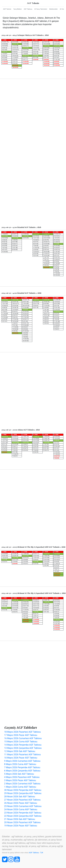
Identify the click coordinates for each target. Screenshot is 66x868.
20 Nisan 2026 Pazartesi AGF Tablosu (22, 822)
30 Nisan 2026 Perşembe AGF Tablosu (23, 790)
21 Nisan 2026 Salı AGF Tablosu (20, 819)
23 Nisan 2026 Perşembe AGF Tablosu (23, 813)
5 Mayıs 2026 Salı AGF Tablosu (19, 774)
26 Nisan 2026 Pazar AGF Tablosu (21, 803)
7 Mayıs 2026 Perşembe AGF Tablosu (22, 767)
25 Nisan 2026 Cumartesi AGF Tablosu (23, 806)
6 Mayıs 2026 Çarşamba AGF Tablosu (22, 771)
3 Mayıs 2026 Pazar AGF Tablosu (20, 780)
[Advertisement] (33, 117)
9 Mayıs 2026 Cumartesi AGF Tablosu (22, 761)
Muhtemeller (54, 9)
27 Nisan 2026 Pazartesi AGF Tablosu (22, 800)
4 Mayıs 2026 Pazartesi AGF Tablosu (22, 777)
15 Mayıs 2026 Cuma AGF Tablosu (21, 742)
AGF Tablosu (28, 9)
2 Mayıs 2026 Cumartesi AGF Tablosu (22, 784)
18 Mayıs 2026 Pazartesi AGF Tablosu (22, 732)
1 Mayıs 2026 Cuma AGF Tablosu (20, 787)
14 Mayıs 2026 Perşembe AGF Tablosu (23, 745)
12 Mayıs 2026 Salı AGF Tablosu (20, 751)
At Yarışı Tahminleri (41, 9)
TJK (42, 853)
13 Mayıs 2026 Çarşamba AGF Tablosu (23, 748)
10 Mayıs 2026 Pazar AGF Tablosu (21, 758)
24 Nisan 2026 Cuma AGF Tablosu (21, 809)
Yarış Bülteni (18, 9)
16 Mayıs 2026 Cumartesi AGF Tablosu (23, 738)
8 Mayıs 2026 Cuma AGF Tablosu (20, 764)
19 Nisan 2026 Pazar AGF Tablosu (21, 826)
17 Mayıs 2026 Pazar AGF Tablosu (21, 735)
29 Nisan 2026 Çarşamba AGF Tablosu (23, 793)
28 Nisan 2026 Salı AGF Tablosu (20, 797)
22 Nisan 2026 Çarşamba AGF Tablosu (23, 816)
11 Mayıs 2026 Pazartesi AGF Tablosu (22, 754)
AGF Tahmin (33, 3)
